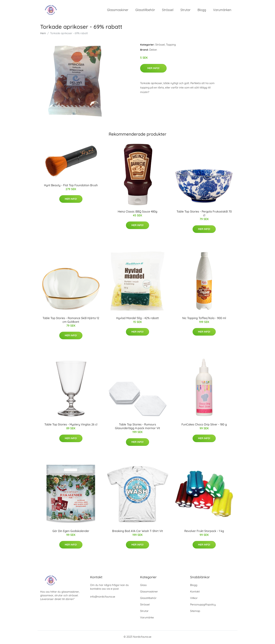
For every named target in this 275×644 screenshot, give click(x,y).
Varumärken (222, 10)
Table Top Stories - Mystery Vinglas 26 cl (71, 426)
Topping (171, 46)
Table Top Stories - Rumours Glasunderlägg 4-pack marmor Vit (138, 427)
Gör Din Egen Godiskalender (71, 532)
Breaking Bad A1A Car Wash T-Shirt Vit (138, 532)
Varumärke (147, 619)
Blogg (202, 10)
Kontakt (195, 593)
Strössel (168, 10)
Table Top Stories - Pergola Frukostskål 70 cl (204, 215)
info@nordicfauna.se (103, 598)
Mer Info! (153, 69)
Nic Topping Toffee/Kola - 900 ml (204, 319)
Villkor (194, 599)
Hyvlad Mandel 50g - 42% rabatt (138, 319)
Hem (43, 34)
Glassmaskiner (118, 10)
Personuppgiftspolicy (203, 606)
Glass (143, 586)
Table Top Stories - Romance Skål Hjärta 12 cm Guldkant (71, 321)
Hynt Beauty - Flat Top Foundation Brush (71, 186)
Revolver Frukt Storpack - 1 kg (204, 532)
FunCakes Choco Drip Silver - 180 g (204, 426)
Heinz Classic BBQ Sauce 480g (137, 213)
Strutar (185, 10)
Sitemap (195, 612)
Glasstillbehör (145, 10)
